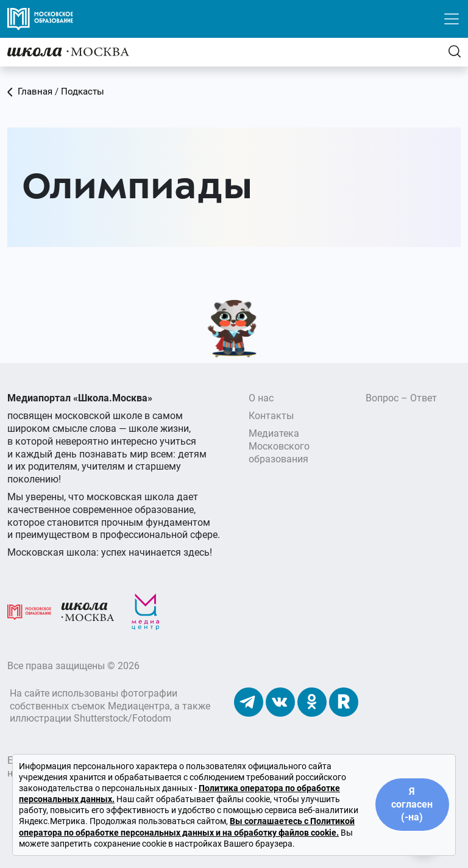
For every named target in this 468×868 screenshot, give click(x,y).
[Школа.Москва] (88, 612)
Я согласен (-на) (412, 804)
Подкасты (83, 91)
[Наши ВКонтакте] (280, 702)
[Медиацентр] (146, 612)
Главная (30, 91)
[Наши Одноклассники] (312, 702)
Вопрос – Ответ (401, 398)
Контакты (271, 416)
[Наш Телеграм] (249, 702)
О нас (261, 398)
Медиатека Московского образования (279, 446)
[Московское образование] (29, 612)
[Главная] (68, 52)
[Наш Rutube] (344, 702)
